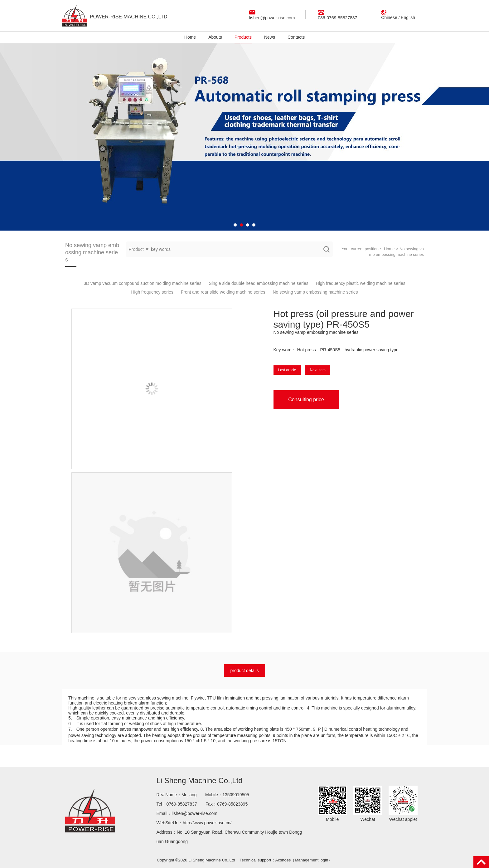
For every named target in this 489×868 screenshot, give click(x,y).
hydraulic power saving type (372, 350)
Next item (318, 370)
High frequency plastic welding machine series (361, 283)
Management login (311, 860)
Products (243, 37)
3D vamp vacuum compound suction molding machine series (142, 283)
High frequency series (152, 292)
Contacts (296, 37)
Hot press (307, 350)
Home (190, 37)
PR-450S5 (330, 350)
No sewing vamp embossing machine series (315, 292)
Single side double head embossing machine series (259, 283)
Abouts (215, 37)
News (270, 37)
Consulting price (306, 400)
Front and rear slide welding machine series (223, 292)
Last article (287, 370)
